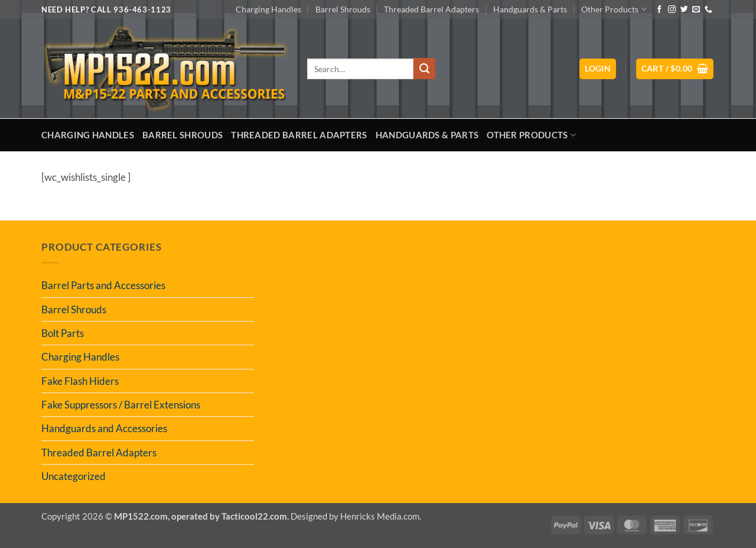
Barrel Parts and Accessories (103, 285)
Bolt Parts (63, 333)
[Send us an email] (696, 10)
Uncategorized (74, 476)
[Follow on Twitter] (684, 10)
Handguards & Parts (530, 9)
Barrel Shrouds (343, 9)
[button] (598, 69)
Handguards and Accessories (104, 428)
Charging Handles (268, 9)
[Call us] (708, 10)
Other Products (614, 9)
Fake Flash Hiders (80, 381)
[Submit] (424, 69)
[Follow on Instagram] (672, 10)
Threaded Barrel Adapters (431, 9)
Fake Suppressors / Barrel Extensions (121, 405)
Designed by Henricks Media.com (355, 516)
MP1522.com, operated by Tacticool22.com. (201, 516)
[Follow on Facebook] (659, 10)
